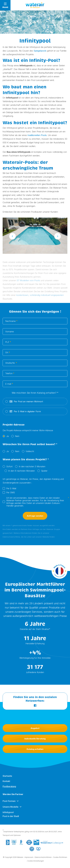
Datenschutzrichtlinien (43, 859)
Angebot (35, 728)
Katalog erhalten (35, 749)
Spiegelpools (40, 51)
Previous (12, 238)
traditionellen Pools (37, 135)
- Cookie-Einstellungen (35, 863)
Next (58, 238)
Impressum (29, 859)
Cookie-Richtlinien (60, 859)
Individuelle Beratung (35, 739)
